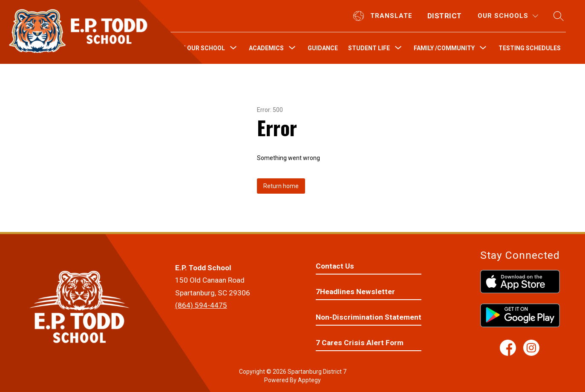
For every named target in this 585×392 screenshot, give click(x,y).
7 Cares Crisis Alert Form (360, 343)
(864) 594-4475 (201, 305)
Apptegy (309, 380)
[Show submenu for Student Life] (369, 48)
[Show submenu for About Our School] (195, 48)
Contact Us (335, 266)
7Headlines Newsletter (355, 292)
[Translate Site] (384, 16)
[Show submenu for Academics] (266, 48)
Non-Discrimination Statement (369, 317)
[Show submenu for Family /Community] (444, 48)
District (445, 16)
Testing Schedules (530, 48)
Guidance (323, 48)
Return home (281, 186)
